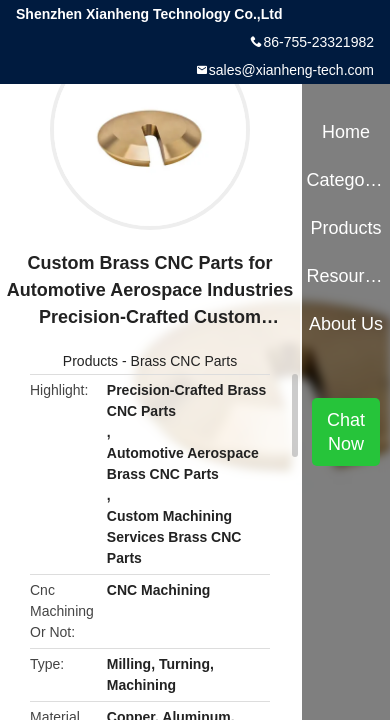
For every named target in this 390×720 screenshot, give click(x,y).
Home (346, 132)
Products (90, 361)
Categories (345, 180)
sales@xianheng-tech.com (291, 70)
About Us (346, 324)
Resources (345, 276)
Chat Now (346, 432)
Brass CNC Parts (184, 361)
